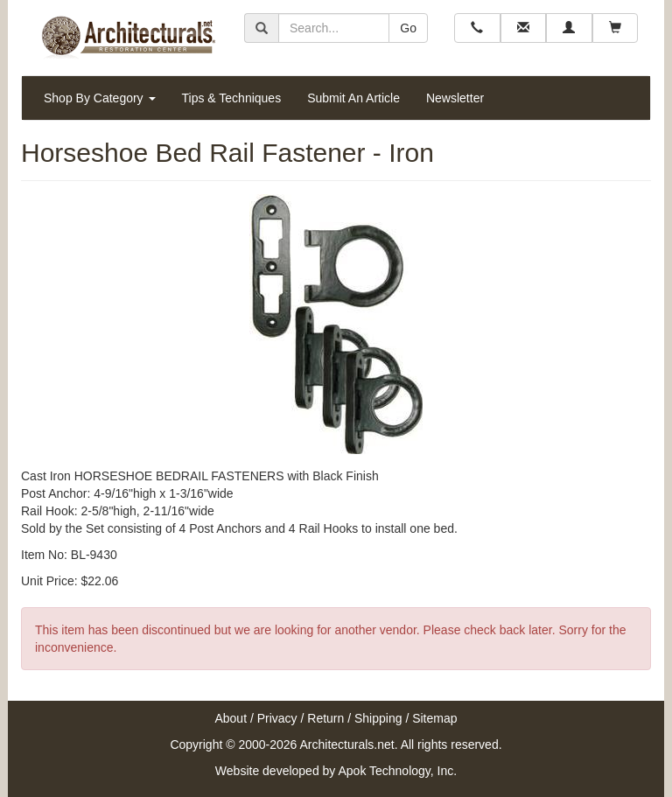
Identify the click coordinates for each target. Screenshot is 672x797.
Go (408, 28)
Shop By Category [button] (100, 98)
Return (325, 718)
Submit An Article (353, 98)
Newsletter (455, 98)
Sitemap (434, 718)
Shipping (378, 718)
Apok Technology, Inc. (397, 771)
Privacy (277, 718)
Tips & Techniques (232, 98)
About (231, 718)
